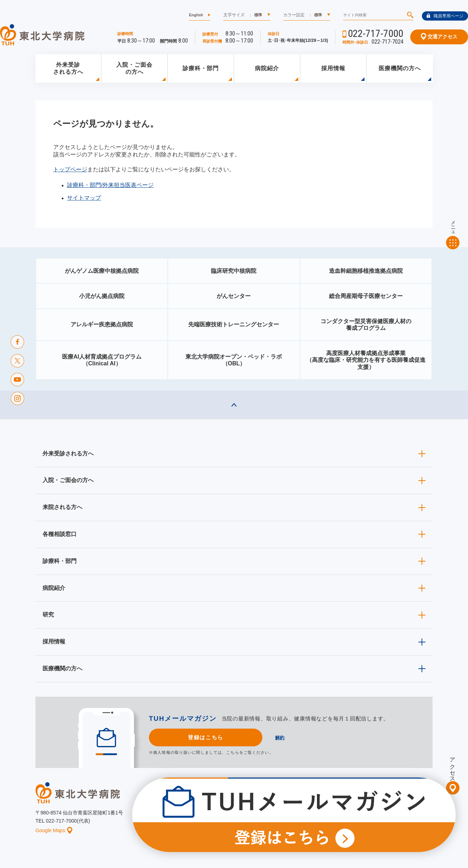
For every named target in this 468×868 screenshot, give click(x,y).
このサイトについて (278, 818)
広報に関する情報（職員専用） (310, 807)
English (196, 15)
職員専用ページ (445, 16)
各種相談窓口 (60, 534)
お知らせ (208, 818)
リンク (426, 818)
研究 (48, 615)
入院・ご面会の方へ (134, 68)
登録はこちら (205, 737)
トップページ (70, 169)
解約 (280, 738)
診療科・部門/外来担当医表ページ (110, 185)
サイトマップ (84, 198)
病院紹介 (267, 68)
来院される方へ (62, 507)
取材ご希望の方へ (250, 807)
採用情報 (333, 68)
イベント (238, 818)
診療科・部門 (201, 68)
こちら (233, 752)
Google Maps (54, 830)
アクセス (453, 767)
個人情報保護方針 (327, 818)
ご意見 (363, 818)
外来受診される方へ (68, 68)
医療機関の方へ (400, 68)
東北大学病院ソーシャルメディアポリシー (392, 807)
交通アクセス (439, 37)
